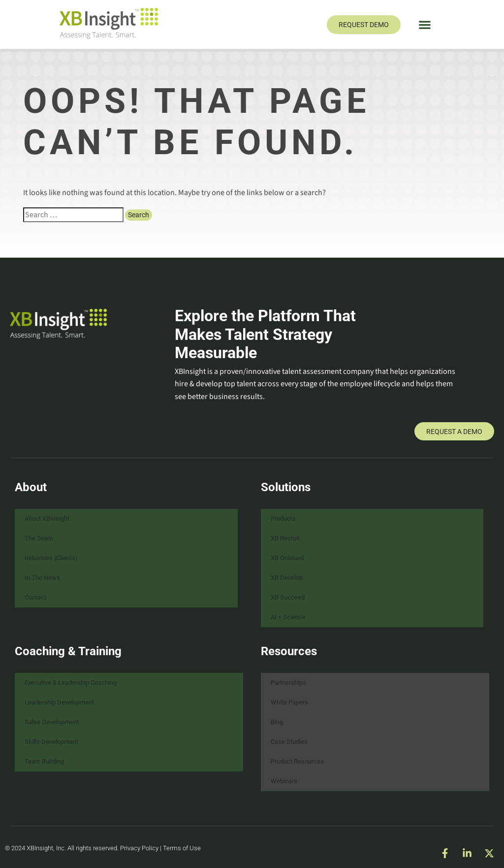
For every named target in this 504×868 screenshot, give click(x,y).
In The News (42, 578)
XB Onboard (287, 558)
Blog (277, 722)
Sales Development (52, 722)
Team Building (44, 761)
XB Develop (287, 578)
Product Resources (297, 761)
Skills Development (51, 742)
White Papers (289, 702)
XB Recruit (285, 538)
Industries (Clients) (51, 558)
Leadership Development (59, 702)
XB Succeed (288, 597)
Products (283, 518)
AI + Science (288, 617)
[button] (425, 24)
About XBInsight (47, 518)
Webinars (284, 781)
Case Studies (289, 742)
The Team (39, 538)
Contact (35, 597)
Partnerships (288, 683)
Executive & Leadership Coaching (71, 683)
